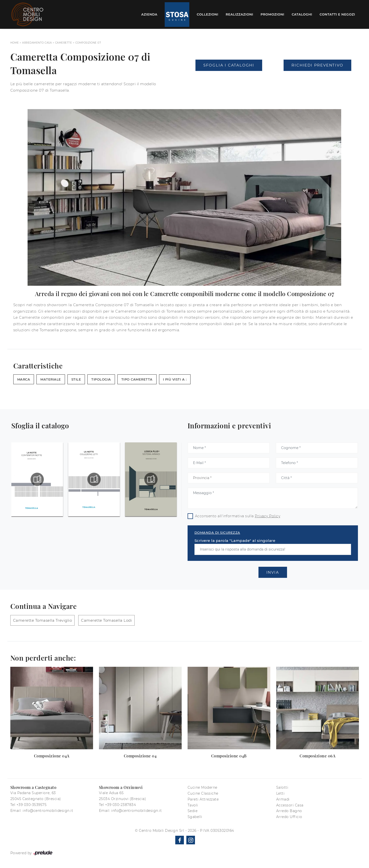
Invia (273, 572)
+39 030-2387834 (121, 805)
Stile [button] (76, 379)
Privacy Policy (267, 516)
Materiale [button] (51, 379)
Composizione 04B (229, 756)
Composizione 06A (317, 756)
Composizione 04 (140, 756)
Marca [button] (24, 379)
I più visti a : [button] (175, 379)
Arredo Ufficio (289, 817)
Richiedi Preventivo (317, 65)
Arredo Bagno (289, 811)
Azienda (149, 14)
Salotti (282, 787)
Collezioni (208, 14)
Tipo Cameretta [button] (137, 379)
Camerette (64, 43)
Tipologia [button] (101, 379)
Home (15, 43)
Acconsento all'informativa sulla (238, 516)
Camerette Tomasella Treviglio (43, 620)
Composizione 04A (52, 756)
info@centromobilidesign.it (48, 811)
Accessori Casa (290, 805)
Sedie (193, 811)
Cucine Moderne (202, 787)
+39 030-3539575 (32, 805)
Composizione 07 (88, 43)
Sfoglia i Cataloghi (229, 65)
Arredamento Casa (37, 43)
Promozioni (273, 14)
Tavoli (193, 805)
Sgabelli (195, 817)
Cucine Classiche (203, 793)
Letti (281, 793)
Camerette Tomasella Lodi (106, 620)
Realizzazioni (240, 14)
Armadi (283, 799)
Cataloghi (302, 14)
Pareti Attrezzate (203, 799)
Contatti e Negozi (337, 14)
